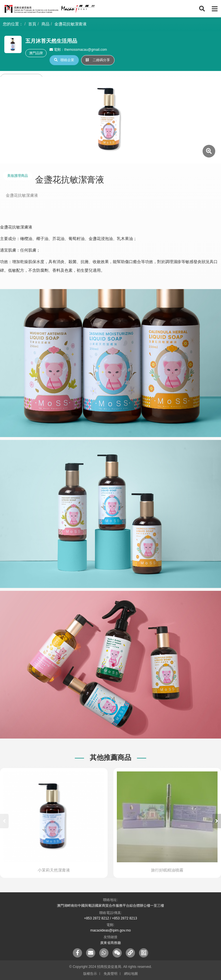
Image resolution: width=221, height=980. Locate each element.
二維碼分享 (98, 60)
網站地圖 (131, 974)
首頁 (32, 24)
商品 (45, 24)
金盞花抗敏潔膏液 (71, 24)
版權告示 (90, 974)
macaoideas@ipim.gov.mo (111, 930)
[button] (217, 821)
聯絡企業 (64, 60)
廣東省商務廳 (110, 943)
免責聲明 (110, 974)
